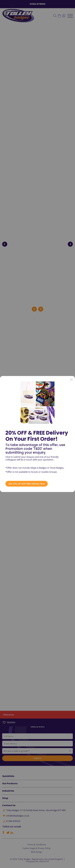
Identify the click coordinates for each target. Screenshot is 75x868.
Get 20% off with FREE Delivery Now (27, 484)
